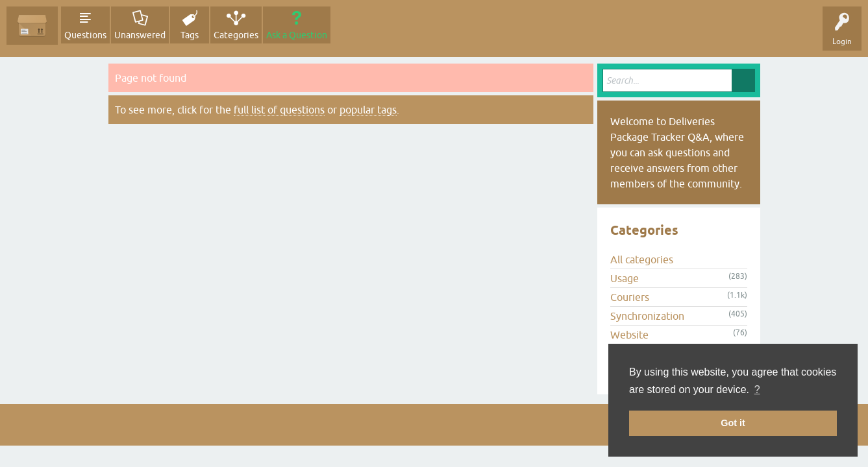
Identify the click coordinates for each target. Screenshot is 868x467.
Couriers (630, 297)
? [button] (757, 389)
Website (629, 335)
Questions (85, 35)
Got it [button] (733, 423)
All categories (642, 259)
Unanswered (140, 35)
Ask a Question (297, 35)
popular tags (368, 110)
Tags (190, 35)
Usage (625, 278)
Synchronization (647, 316)
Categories (236, 35)
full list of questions (279, 110)
